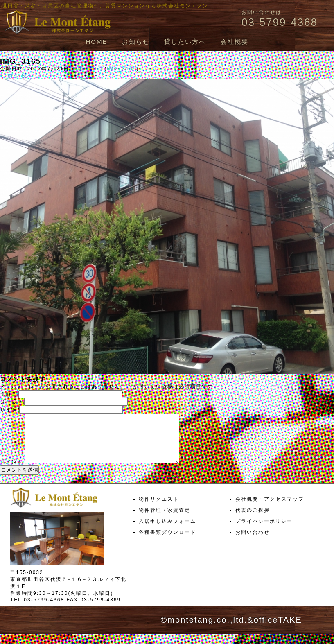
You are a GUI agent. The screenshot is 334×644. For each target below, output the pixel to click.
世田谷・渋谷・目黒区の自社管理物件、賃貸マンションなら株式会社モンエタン (105, 6)
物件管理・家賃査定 (165, 520)
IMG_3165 (122, 69)
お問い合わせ (253, 542)
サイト (9, 410)
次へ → (31, 76)
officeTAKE (278, 630)
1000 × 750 (86, 69)
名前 (8, 394)
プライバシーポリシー (264, 531)
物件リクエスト (159, 509)
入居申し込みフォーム (167, 531)
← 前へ (10, 76)
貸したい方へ (185, 42)
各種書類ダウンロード (167, 542)
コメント (11, 472)
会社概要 (235, 42)
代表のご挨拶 (253, 520)
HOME (96, 42)
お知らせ (136, 42)
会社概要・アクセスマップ (270, 509)
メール (11, 402)
